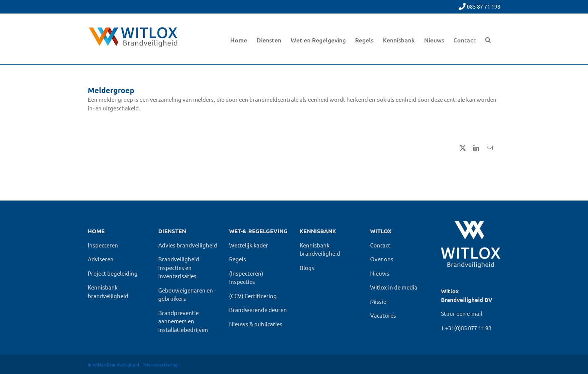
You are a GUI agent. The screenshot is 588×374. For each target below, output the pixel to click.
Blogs (307, 268)
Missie (378, 301)
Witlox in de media (394, 287)
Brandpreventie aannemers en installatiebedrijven (183, 321)
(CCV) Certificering (253, 296)
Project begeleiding (113, 273)
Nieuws (380, 273)
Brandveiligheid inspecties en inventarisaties (179, 267)
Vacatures (383, 315)
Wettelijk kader (249, 245)
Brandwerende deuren (258, 310)
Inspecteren (103, 245)
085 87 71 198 (484, 6)
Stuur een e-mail (462, 313)
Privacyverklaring (160, 365)
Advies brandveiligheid (188, 245)
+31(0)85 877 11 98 (468, 328)
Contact (380, 245)
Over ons (382, 259)
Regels (238, 259)
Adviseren (101, 259)
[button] (488, 39)
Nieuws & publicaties (256, 324)
